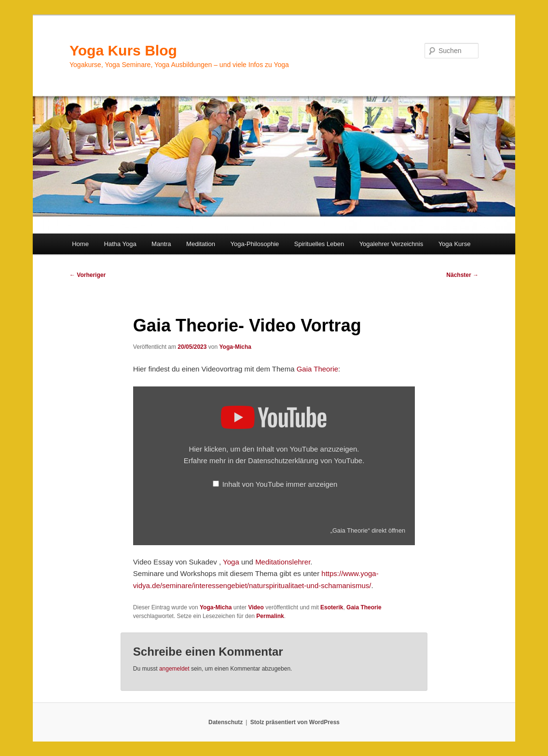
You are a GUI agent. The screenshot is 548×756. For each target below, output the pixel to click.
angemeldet (174, 669)
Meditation (201, 244)
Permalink (270, 616)
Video (256, 607)
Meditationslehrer (283, 562)
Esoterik (332, 607)
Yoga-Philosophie (255, 244)
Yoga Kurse (455, 244)
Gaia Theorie (317, 369)
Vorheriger (88, 275)
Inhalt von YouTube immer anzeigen (280, 484)
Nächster (462, 275)
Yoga (231, 562)
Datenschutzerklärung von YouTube (305, 460)
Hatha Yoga (120, 244)
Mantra (161, 244)
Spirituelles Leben (319, 244)
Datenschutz (226, 722)
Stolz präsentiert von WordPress (295, 722)
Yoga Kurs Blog (123, 50)
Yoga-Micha (235, 347)
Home (80, 244)
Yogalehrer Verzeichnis (391, 244)
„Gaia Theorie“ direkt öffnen (368, 530)
